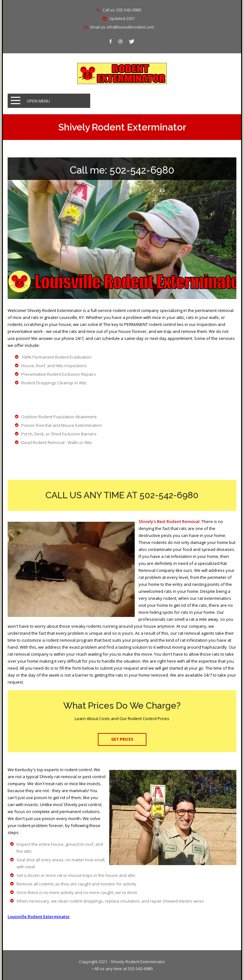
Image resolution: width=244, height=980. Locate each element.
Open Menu (38, 101)
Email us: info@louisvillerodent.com (122, 27)
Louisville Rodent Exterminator (39, 917)
